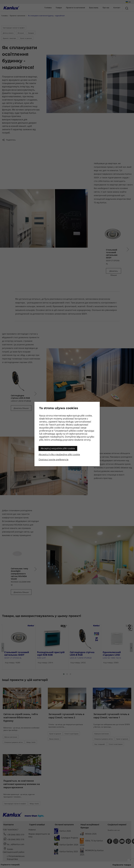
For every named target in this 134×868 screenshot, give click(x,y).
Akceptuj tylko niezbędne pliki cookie (59, 455)
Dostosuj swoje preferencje (54, 460)
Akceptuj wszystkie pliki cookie (58, 448)
